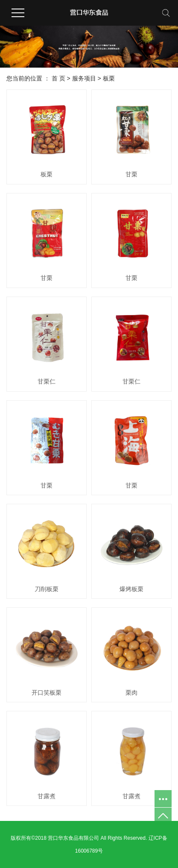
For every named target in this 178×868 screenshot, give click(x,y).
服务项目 (84, 78)
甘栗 (131, 174)
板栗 (109, 78)
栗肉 (131, 693)
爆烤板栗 (131, 589)
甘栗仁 (47, 381)
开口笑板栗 (47, 693)
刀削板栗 (47, 589)
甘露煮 (47, 796)
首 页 (58, 78)
